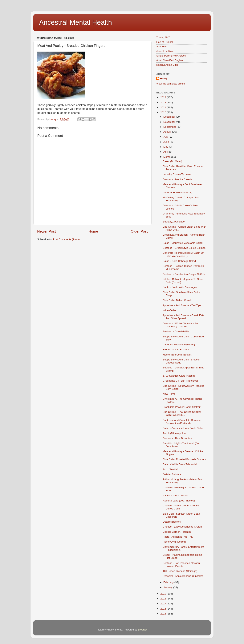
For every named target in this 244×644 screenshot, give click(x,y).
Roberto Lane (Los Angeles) (179, 501)
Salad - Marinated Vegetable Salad (183, 243)
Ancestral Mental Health (75, 22)
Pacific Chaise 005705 (176, 495)
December (170, 117)
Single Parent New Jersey (171, 56)
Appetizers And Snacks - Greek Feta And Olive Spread (184, 317)
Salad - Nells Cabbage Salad (179, 261)
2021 (164, 107)
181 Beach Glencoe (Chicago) (180, 571)
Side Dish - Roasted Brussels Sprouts (184, 459)
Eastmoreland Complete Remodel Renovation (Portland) (182, 422)
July (166, 137)
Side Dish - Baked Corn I (177, 300)
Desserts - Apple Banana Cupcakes (183, 576)
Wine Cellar (169, 310)
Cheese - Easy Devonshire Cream (182, 527)
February (169, 582)
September (170, 127)
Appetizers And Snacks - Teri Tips (182, 305)
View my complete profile (171, 84)
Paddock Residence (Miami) (179, 345)
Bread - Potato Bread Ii (176, 349)
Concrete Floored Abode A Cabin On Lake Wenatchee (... (184, 254)
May (166, 147)
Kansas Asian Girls (167, 65)
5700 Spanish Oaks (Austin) (179, 376)
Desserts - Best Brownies (177, 438)
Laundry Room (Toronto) (177, 174)
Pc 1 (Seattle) (171, 469)
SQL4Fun (162, 47)
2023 (164, 97)
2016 (164, 609)
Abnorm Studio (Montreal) (178, 192)
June (167, 142)
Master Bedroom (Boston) (178, 355)
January (168, 587)
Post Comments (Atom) (66, 239)
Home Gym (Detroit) (174, 542)
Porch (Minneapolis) (174, 433)
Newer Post (47, 231)
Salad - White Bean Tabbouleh (180, 464)
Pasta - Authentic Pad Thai (178, 537)
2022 (164, 102)
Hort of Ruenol (165, 42)
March (167, 157)
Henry (164, 79)
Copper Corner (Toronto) (177, 532)
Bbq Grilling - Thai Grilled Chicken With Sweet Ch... (182, 413)
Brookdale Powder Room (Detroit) (182, 407)
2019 (164, 594)
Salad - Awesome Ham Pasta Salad (183, 428)
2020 (164, 112)
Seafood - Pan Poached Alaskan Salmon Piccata (181, 565)
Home (93, 231)
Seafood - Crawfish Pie (176, 331)
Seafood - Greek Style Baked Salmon (184, 248)
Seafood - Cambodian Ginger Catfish (184, 274)
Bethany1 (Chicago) (174, 222)
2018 (164, 599)
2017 (164, 604)
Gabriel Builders (172, 474)
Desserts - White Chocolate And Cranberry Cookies (181, 325)
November (170, 122)
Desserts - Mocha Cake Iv (178, 179)
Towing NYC (163, 37)
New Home (169, 394)
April (166, 152)
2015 (164, 614)
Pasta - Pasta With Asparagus (180, 287)
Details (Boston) (172, 522)
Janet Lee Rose (165, 51)
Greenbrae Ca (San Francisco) (180, 381)
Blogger (142, 630)
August (168, 132)
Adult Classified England (170, 60)
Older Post (139, 231)
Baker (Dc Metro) (173, 161)
